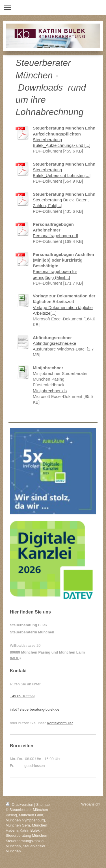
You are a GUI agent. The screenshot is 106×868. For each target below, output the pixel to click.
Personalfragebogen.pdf (55, 236)
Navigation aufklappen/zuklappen (53, 8)
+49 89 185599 (22, 696)
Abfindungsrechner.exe (54, 343)
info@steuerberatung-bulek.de (35, 709)
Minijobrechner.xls (50, 391)
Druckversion (20, 805)
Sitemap (43, 805)
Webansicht (91, 804)
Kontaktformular (60, 723)
